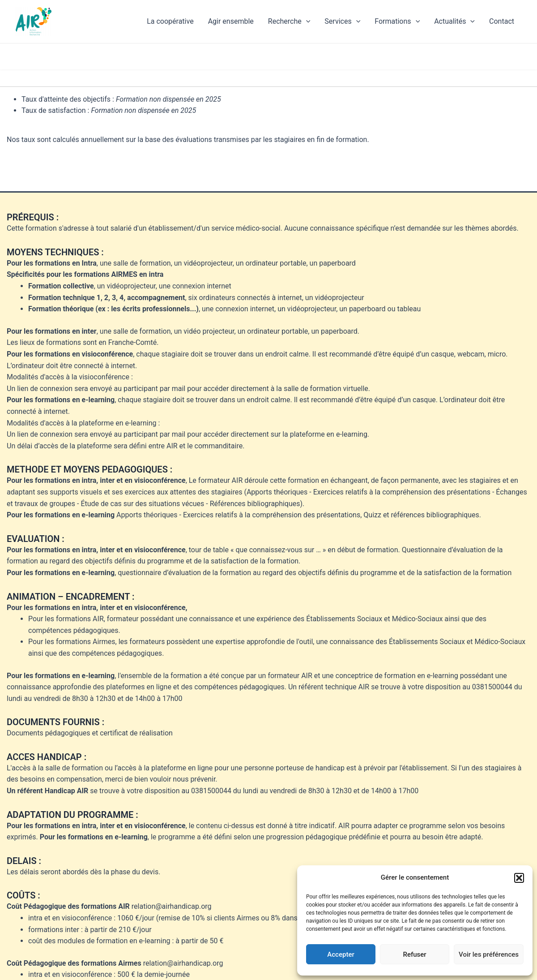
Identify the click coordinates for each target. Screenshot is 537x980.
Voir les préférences (489, 954)
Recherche (289, 21)
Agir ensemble (231, 21)
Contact (502, 21)
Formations (397, 21)
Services (342, 21)
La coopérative (170, 21)
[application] (306, 21)
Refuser (414, 954)
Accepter (341, 954)
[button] (519, 878)
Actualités (454, 21)
